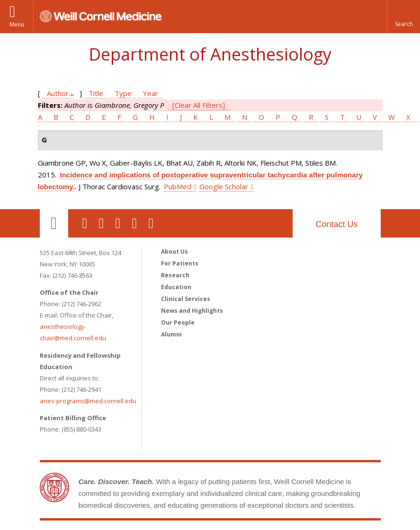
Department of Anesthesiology (210, 54)
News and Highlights (192, 311)
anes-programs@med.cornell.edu (88, 401)
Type (123, 93)
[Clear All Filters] (199, 105)
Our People (178, 322)
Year (151, 93)
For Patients (180, 263)
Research (175, 275)
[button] (403, 17)
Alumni (171, 334)
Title (96, 93)
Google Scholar (224, 186)
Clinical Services (186, 299)
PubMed (178, 186)
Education (176, 287)
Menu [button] (17, 24)
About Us (174, 252)
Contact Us (336, 224)
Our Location (54, 223)
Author (58, 93)
